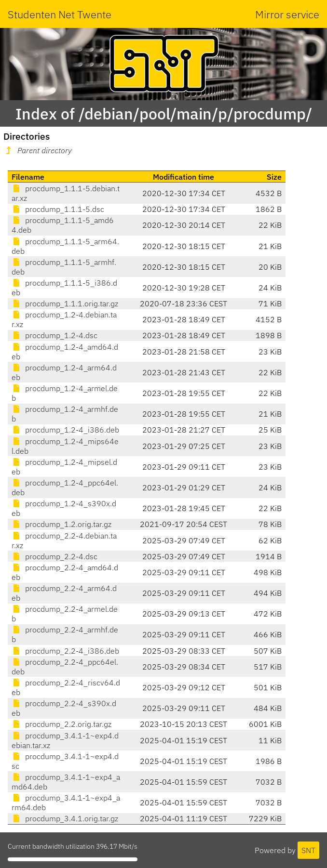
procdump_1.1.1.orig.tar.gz (65, 303)
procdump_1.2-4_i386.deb (65, 430)
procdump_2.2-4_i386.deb (65, 651)
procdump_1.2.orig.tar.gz (61, 524)
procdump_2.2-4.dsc (54, 556)
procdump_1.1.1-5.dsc (58, 209)
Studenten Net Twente (60, 14)
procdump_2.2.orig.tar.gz (61, 724)
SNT (308, 850)
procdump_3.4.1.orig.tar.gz (65, 818)
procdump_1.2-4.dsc (54, 335)
